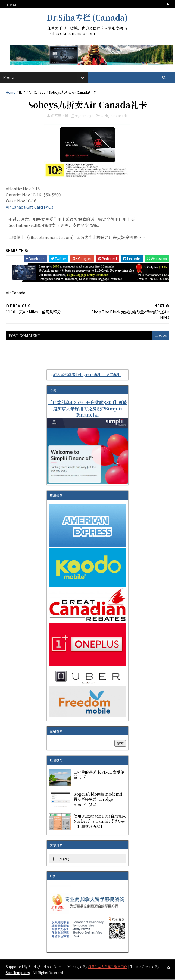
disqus (161, 336)
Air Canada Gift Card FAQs (29, 208)
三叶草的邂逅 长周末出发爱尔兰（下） (99, 775)
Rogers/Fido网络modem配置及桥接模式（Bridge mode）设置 (99, 800)
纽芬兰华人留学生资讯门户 (108, 967)
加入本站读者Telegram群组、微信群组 (87, 375)
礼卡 (22, 92)
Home (11, 92)
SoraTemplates (18, 973)
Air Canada (37, 92)
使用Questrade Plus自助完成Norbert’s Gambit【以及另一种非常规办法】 (100, 822)
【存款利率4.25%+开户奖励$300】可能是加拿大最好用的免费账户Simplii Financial (87, 409)
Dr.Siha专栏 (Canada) (87, 17)
